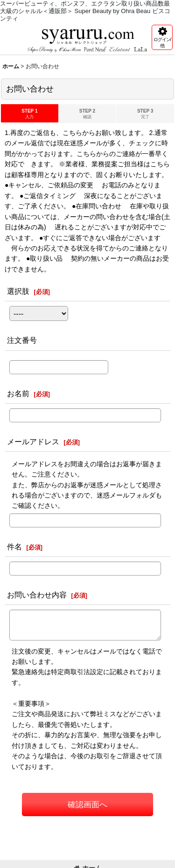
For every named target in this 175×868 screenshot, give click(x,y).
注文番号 (22, 340)
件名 (14, 547)
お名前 (18, 393)
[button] (162, 37)
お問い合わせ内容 (37, 595)
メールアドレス (33, 441)
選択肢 (18, 291)
